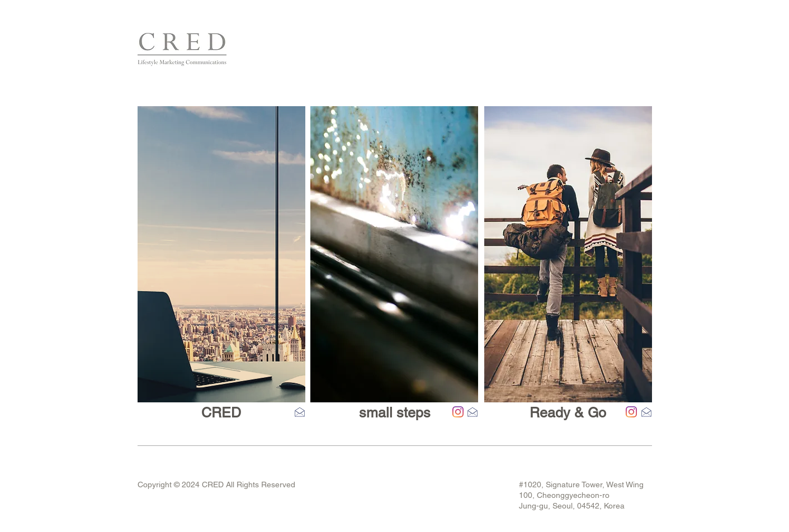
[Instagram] (458, 412)
